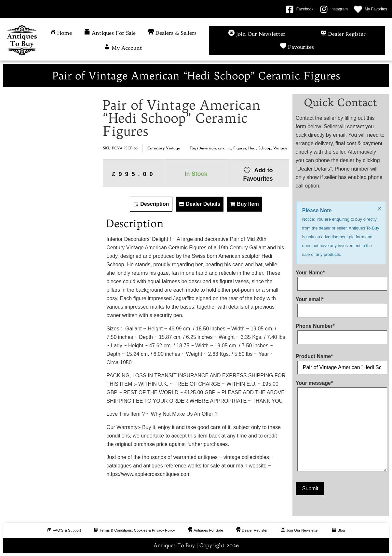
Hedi (252, 148)
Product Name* (341, 362)
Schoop (265, 148)
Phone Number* (341, 332)
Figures (240, 148)
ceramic (225, 148)
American (208, 148)
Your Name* (341, 278)
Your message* (341, 427)
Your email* (341, 305)
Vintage (173, 148)
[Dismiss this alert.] (379, 209)
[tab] (151, 204)
